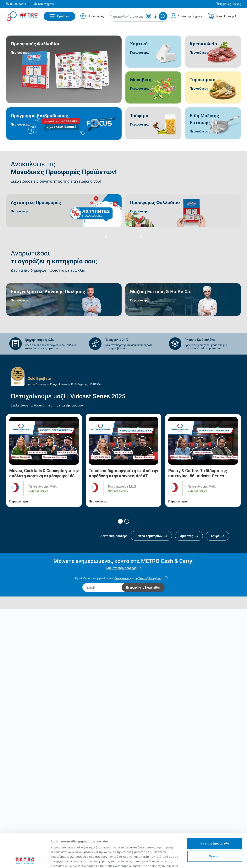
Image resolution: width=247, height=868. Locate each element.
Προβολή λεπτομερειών (67, 860)
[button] (18, 4)
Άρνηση (215, 825)
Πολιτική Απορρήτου (150, 578)
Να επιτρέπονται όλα (215, 812)
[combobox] (127, 16)
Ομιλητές (189, 536)
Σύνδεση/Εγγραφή (191, 16)
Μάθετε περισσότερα (121, 568)
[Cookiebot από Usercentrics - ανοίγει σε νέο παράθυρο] (25, 860)
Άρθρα (218, 536)
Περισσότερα (19, 501)
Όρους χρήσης (122, 578)
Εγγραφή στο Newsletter (143, 587)
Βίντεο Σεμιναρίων (151, 536)
